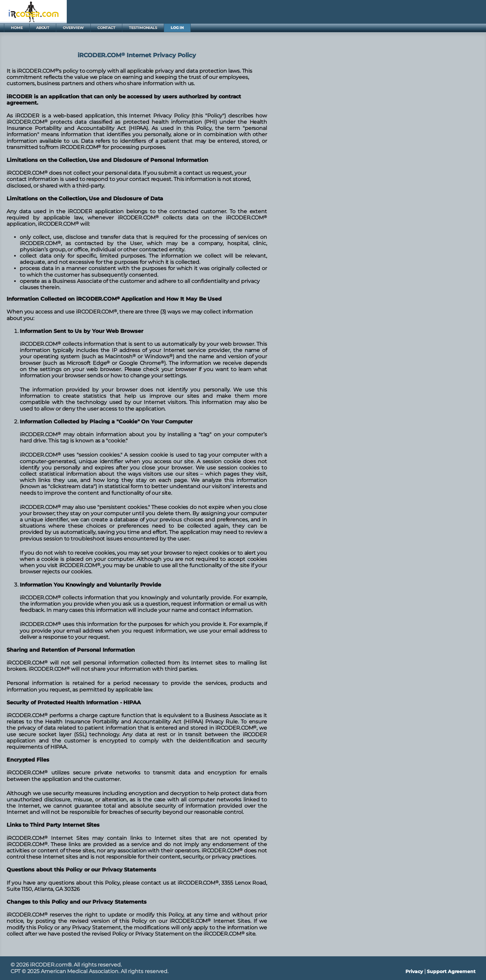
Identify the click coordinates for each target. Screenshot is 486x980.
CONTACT (106, 28)
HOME (17, 28)
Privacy (414, 971)
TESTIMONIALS (143, 28)
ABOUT (43, 28)
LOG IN (177, 28)
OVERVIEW (73, 28)
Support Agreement (451, 971)
